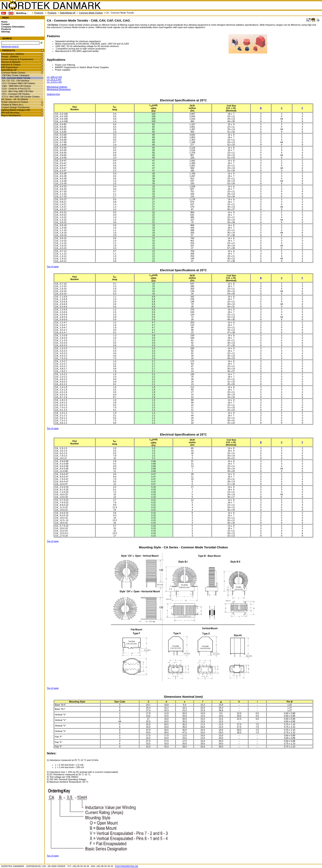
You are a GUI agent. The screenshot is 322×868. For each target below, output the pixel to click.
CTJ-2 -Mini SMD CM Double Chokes (21, 97)
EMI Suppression (9, 67)
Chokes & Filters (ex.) (12, 105)
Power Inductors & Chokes (15, 102)
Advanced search (10, 46)
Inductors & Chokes (11, 65)
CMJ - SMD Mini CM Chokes (17, 86)
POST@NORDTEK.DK (127, 866)
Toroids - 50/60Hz (10, 57)
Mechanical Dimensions (59, 89)
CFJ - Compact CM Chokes (16, 94)
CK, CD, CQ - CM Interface (16, 81)
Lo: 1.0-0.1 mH (54, 82)
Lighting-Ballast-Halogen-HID (15, 110)
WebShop (21, 13)
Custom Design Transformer (16, 107)
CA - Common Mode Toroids (16, 78)
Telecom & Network (11, 62)
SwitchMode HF (68, 13)
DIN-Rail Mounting (10, 113)
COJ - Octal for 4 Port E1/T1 (16, 89)
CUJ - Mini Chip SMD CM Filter (18, 91)
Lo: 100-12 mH (54, 77)
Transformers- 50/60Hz (12, 54)
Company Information (13, 27)
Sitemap (6, 32)
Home (4, 22)
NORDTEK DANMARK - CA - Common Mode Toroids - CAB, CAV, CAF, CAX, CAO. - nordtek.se (51, 6)
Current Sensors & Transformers (17, 59)
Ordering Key (53, 94)
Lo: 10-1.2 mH (54, 79)
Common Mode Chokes (91, 13)
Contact (5, 24)
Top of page (53, 266)
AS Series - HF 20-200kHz (15, 99)
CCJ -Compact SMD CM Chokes (18, 83)
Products (39, 13)
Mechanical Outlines (57, 87)
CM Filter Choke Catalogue (16, 75)
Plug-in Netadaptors (11, 115)
